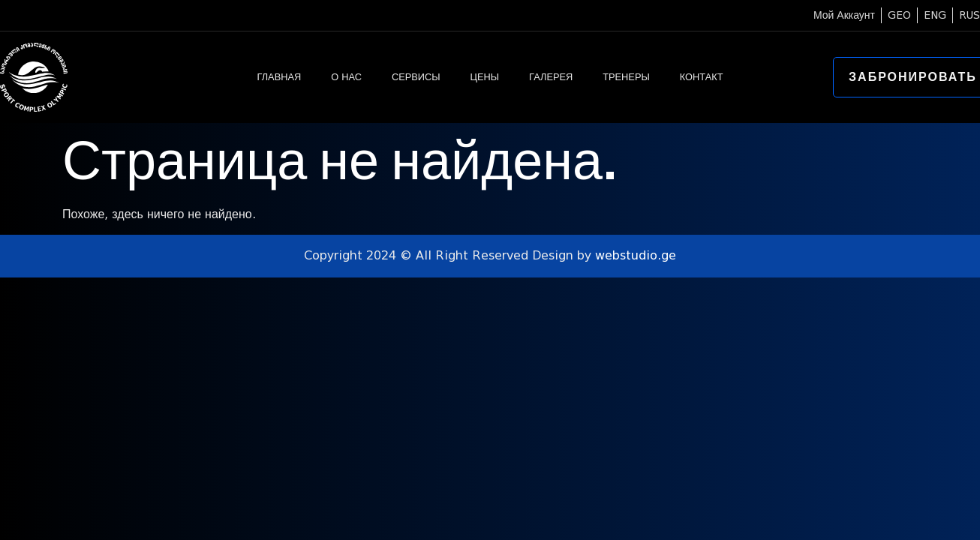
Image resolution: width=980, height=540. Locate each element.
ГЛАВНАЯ (279, 77)
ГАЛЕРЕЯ (551, 77)
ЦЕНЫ (485, 77)
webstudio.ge (636, 255)
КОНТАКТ (702, 77)
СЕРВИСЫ (416, 77)
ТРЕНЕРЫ (626, 77)
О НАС (346, 77)
